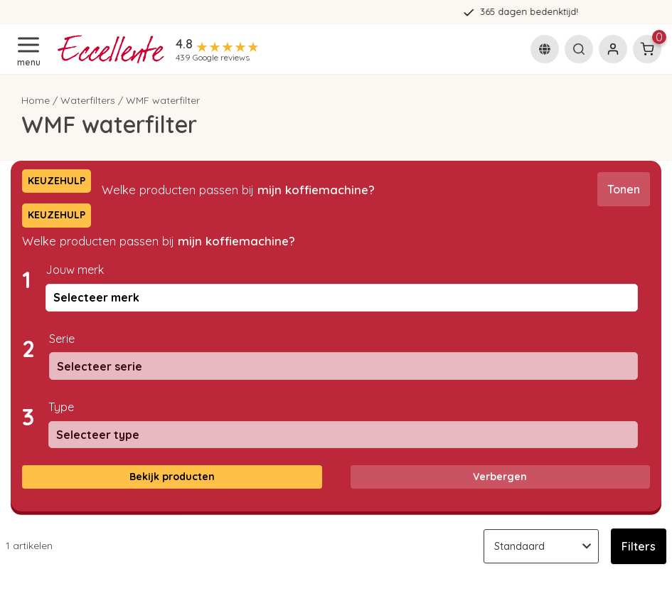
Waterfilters (88, 100)
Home (36, 100)
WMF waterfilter (163, 100)
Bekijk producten (172, 477)
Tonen (624, 189)
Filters (639, 546)
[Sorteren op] (541, 546)
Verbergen (500, 477)
